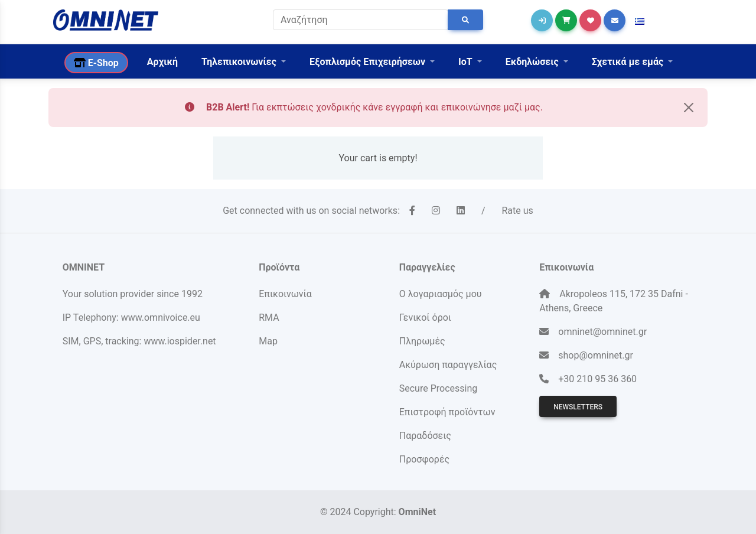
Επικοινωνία (285, 294)
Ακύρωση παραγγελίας (448, 365)
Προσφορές (424, 459)
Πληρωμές (422, 341)
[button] (640, 22)
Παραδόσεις (425, 436)
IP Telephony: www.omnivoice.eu (131, 318)
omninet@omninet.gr (602, 332)
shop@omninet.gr (596, 355)
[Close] (689, 108)
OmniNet (417, 512)
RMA (269, 318)
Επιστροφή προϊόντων (447, 412)
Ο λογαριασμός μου (441, 294)
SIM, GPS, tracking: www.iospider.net (139, 341)
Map (268, 341)
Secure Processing (438, 388)
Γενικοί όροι (425, 318)
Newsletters (578, 407)
